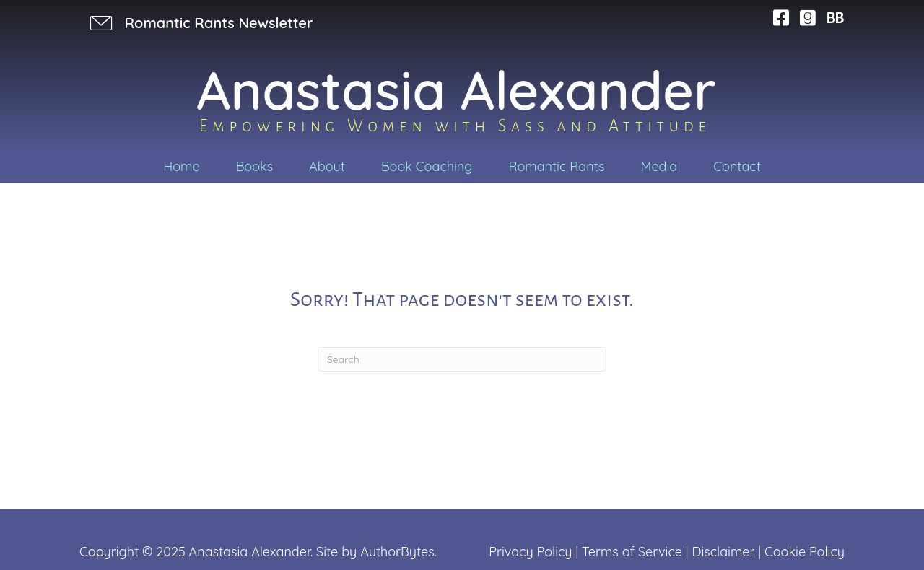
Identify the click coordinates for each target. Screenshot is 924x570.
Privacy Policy (530, 552)
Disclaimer (723, 552)
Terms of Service (632, 552)
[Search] (462, 359)
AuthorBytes (397, 552)
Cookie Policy (805, 552)
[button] (200, 23)
